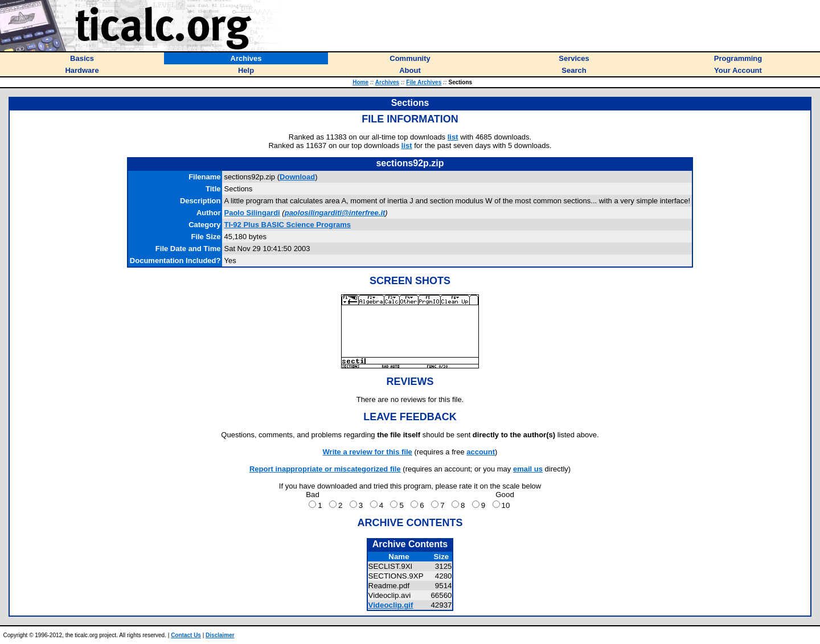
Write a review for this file (368, 452)
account (481, 452)
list (453, 137)
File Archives (424, 82)
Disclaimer (220, 635)
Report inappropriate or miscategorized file (325, 469)
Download (297, 177)
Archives (387, 82)
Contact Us (186, 635)
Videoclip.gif (391, 605)
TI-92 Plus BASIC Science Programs (287, 225)
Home (360, 82)
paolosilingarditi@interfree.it (335, 213)
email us (528, 469)
